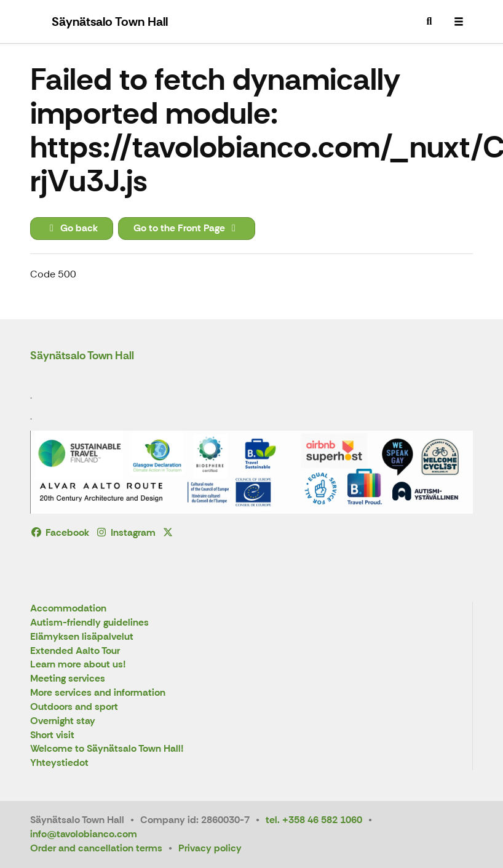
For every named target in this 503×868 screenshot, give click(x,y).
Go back (72, 228)
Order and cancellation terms (96, 848)
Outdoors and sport (74, 707)
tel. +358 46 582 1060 (314, 820)
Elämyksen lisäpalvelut (82, 637)
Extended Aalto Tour (75, 651)
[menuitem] (429, 22)
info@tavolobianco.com (84, 834)
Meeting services (68, 679)
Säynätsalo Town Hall (82, 356)
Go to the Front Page (187, 228)
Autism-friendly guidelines (89, 623)
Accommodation (68, 609)
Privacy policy (210, 848)
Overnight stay (63, 721)
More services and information (98, 693)
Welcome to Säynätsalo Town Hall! (107, 749)
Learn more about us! (78, 665)
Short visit (52, 735)
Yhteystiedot (59, 763)
